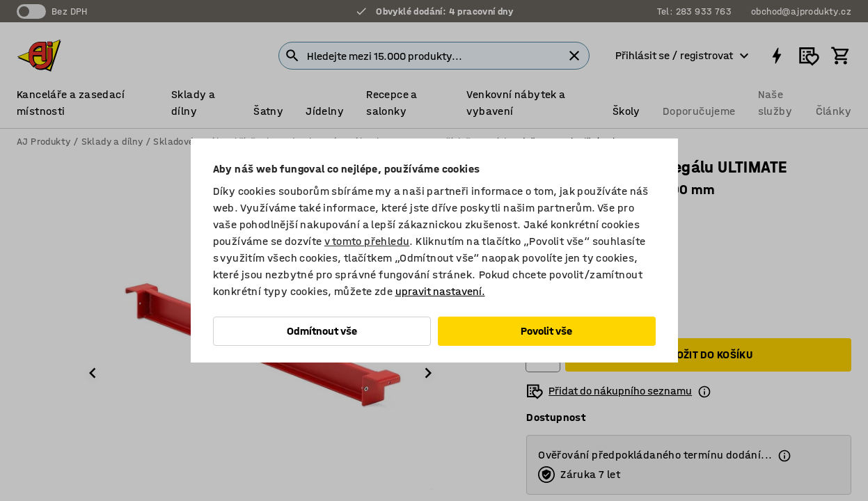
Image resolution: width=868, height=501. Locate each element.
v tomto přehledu (367, 241)
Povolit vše (546, 331)
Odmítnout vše (322, 331)
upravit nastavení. (440, 291)
